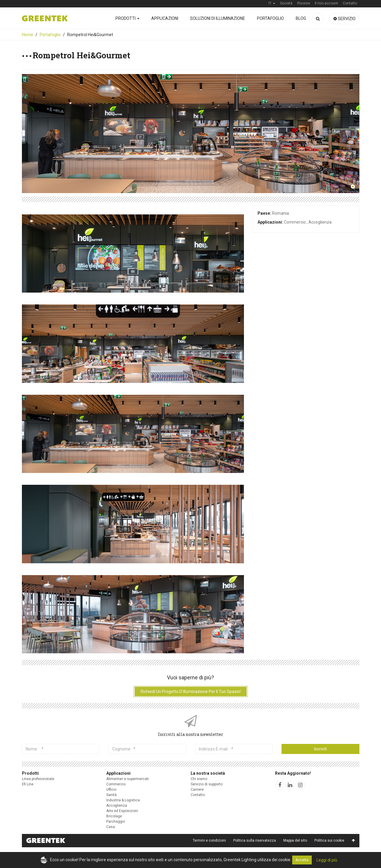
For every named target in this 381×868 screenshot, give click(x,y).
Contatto (198, 795)
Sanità (111, 795)
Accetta (302, 860)
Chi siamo (199, 779)
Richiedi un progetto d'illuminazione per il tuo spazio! (191, 691)
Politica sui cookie (329, 840)
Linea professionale (38, 779)
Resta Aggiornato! (293, 773)
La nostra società (208, 773)
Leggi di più (327, 860)
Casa (111, 827)
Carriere (197, 790)
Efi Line (28, 784)
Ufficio (111, 790)
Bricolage (114, 816)
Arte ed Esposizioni (122, 811)
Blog (301, 18)
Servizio (344, 19)
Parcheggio (116, 822)
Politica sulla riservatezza (255, 840)
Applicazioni (165, 18)
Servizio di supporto (207, 784)
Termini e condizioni (209, 840)
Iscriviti (320, 749)
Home (28, 35)
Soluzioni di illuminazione (218, 18)
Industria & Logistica (123, 800)
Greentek (45, 18)
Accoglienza (117, 806)
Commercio (116, 784)
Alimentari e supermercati (128, 779)
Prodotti (127, 18)
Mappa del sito (295, 840)
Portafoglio (270, 18)
